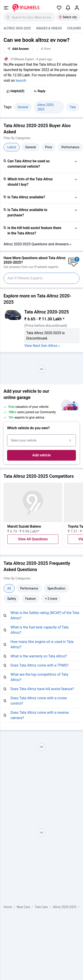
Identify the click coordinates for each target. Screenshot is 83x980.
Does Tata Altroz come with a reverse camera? (40, 715)
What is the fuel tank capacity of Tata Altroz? (40, 630)
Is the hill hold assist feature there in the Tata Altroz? (34, 231)
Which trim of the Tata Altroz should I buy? (30, 182)
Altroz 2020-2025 (17, 28)
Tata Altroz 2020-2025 (47, 312)
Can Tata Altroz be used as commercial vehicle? (29, 164)
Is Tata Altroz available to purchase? (27, 212)
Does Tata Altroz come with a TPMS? (39, 665)
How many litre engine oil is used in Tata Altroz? (42, 644)
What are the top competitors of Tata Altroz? (39, 677)
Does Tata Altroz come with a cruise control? (39, 701)
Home (8, 907)
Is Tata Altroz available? (26, 197)
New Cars (23, 907)
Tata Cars (41, 907)
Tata (73, 107)
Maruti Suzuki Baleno (24, 526)
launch (21, 80)
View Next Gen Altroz (43, 346)
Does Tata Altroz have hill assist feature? (42, 689)
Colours (74, 28)
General (23, 107)
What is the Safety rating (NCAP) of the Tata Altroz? (45, 615)
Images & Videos (49, 28)
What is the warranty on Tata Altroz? (39, 656)
